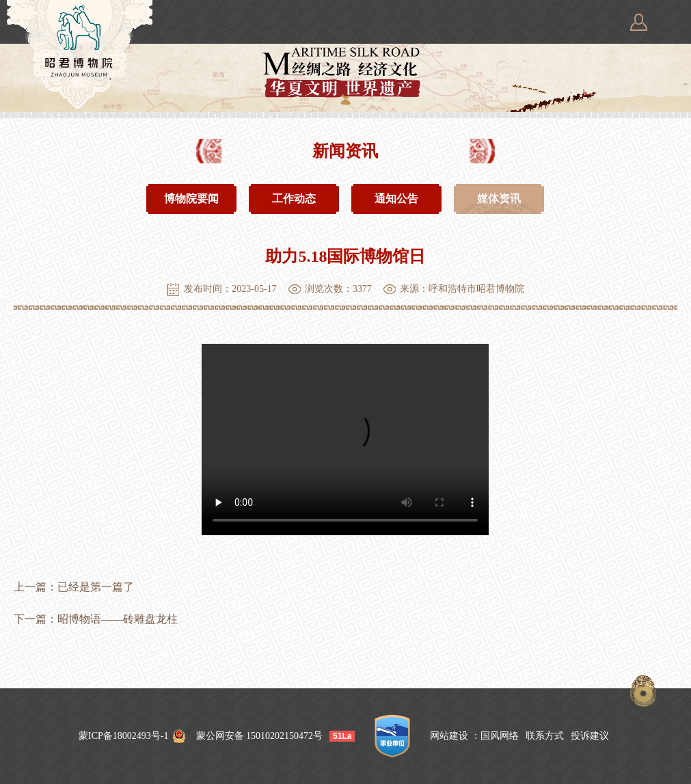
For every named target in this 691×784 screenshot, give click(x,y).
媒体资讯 (499, 199)
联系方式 (545, 736)
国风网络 (500, 736)
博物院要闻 (191, 199)
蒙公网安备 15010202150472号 (260, 736)
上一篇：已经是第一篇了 (74, 587)
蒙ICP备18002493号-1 (123, 736)
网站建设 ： (455, 736)
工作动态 (294, 199)
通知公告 (396, 199)
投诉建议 (590, 736)
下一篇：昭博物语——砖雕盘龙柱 (96, 619)
